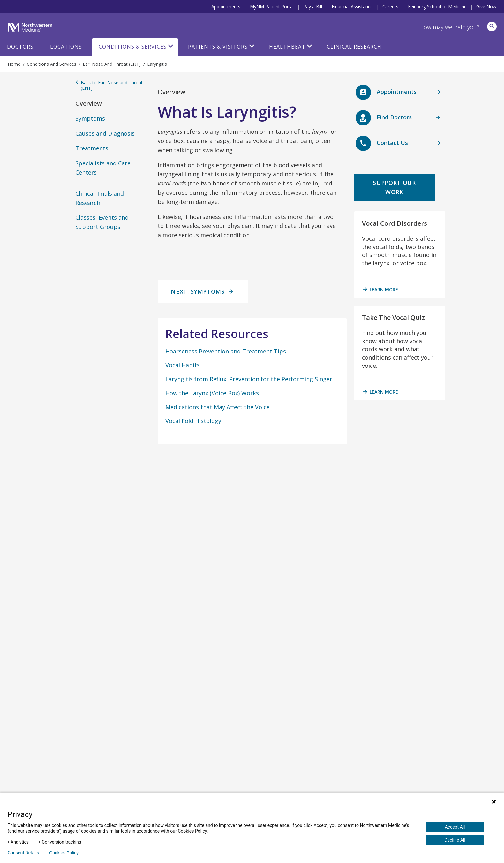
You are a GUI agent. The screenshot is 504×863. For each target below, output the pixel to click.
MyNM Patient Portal (272, 7)
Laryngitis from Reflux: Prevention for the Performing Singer (249, 379)
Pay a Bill (313, 7)
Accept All (455, 827)
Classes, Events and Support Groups (102, 222)
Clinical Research (354, 47)
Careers (390, 7)
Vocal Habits (183, 365)
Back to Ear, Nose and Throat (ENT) (109, 85)
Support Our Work (394, 187)
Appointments (226, 7)
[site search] (492, 26)
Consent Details (23, 853)
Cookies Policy (64, 853)
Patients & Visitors (218, 47)
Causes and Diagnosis (105, 133)
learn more (380, 289)
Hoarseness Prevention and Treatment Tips (226, 351)
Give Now (486, 7)
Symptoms (90, 118)
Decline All (455, 840)
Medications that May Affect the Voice (218, 407)
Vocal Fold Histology (193, 421)
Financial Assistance (352, 7)
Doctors (20, 47)
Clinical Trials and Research (100, 198)
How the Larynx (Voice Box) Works (212, 393)
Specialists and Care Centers (103, 168)
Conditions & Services (133, 47)
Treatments (92, 148)
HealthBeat (287, 47)
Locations (66, 47)
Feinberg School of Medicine (437, 7)
